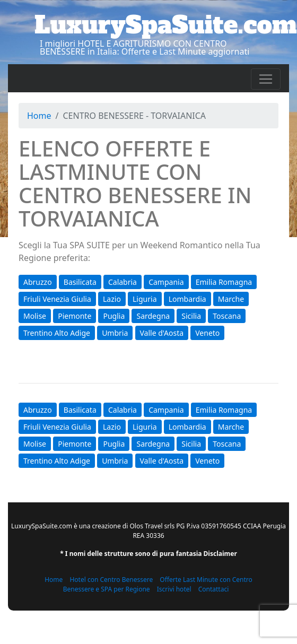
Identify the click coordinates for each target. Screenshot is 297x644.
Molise (35, 316)
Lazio (112, 299)
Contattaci (214, 589)
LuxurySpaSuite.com (166, 25)
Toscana (227, 316)
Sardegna (153, 316)
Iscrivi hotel (174, 589)
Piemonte (75, 316)
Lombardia (187, 299)
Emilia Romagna (224, 282)
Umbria (115, 333)
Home (39, 116)
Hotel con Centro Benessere (111, 580)
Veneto (207, 333)
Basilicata (80, 282)
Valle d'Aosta (162, 333)
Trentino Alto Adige (57, 333)
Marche (231, 299)
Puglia (114, 316)
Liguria (145, 299)
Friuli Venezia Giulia (57, 299)
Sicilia (191, 316)
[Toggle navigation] (266, 79)
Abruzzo (38, 282)
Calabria (123, 282)
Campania (166, 282)
